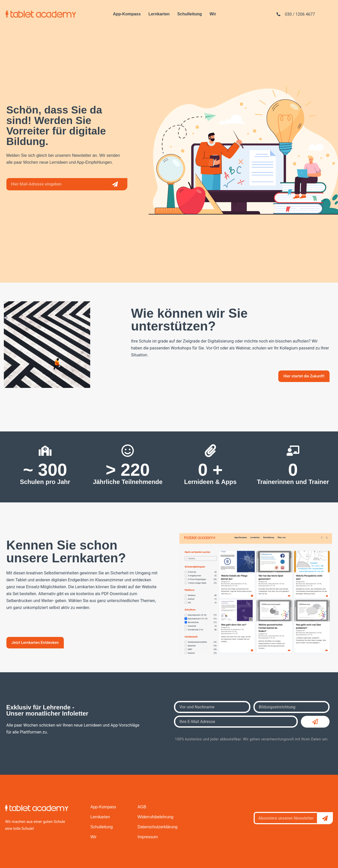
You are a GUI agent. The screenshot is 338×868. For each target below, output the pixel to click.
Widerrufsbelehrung (156, 817)
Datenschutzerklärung (158, 827)
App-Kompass (127, 14)
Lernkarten (159, 14)
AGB (142, 807)
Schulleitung (190, 14)
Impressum (148, 837)
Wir (213, 14)
